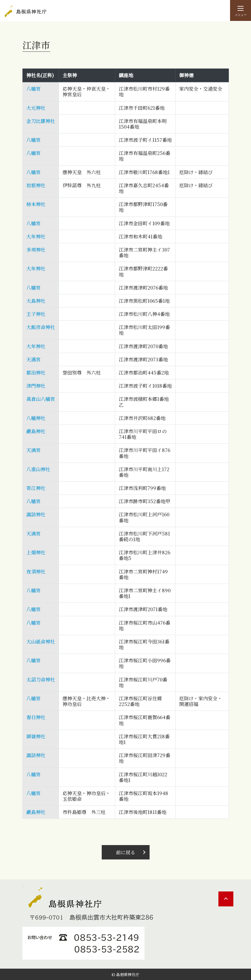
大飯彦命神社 (41, 327)
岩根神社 (36, 185)
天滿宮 (34, 359)
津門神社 (36, 385)
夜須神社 (36, 571)
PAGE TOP (226, 898)
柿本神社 (36, 204)
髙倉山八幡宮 (41, 398)
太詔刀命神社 (41, 679)
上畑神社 (36, 552)
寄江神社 (36, 487)
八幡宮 (34, 88)
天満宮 (34, 449)
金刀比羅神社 (41, 120)
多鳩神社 (36, 249)
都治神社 (36, 372)
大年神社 (36, 236)
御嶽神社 (36, 736)
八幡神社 (36, 417)
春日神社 (36, 717)
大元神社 (36, 107)
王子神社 (36, 313)
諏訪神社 (36, 514)
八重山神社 (38, 469)
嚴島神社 (36, 431)
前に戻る (126, 851)
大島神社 (36, 300)
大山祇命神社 (41, 641)
